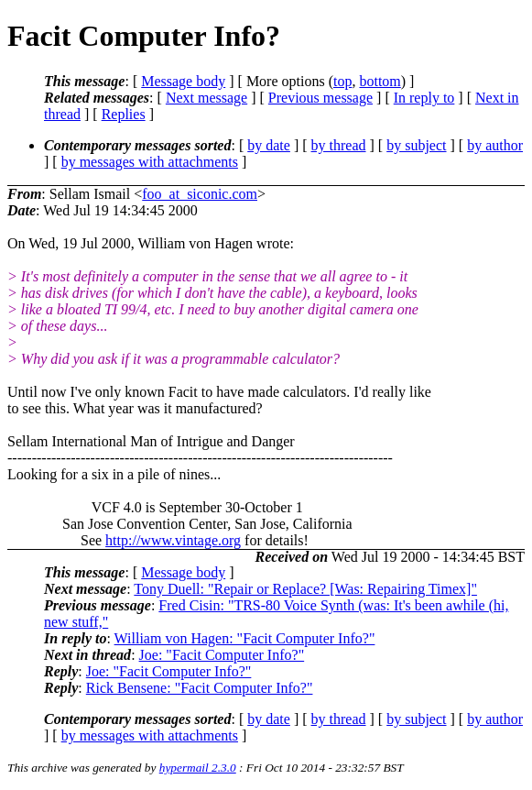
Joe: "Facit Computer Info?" (222, 655)
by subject (416, 145)
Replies (124, 114)
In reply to (424, 98)
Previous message (320, 98)
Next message (206, 98)
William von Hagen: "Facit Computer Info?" (245, 638)
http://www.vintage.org (173, 540)
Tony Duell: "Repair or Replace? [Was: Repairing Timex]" (305, 589)
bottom (380, 81)
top (342, 81)
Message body (183, 81)
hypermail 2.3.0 (198, 768)
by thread (339, 145)
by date (269, 145)
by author (495, 145)
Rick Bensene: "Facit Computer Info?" (200, 688)
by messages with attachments (150, 162)
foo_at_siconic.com (200, 194)
